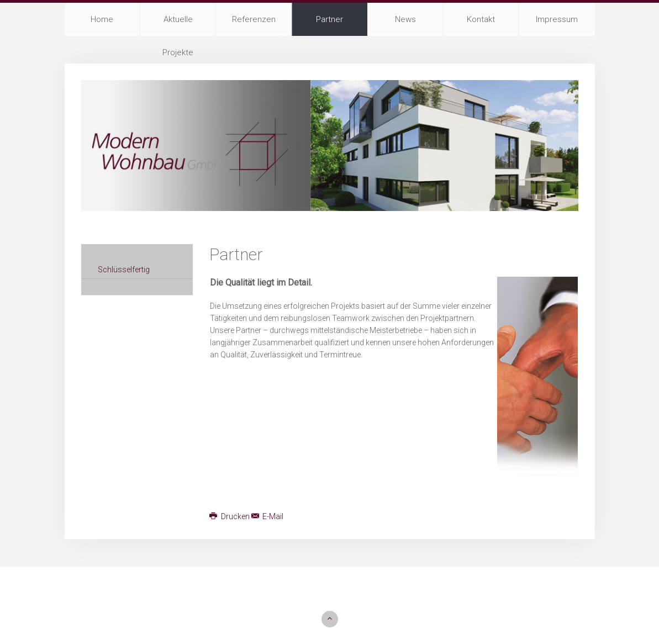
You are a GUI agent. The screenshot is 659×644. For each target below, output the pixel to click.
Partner (329, 19)
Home (102, 19)
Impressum (557, 19)
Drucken (230, 516)
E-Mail (268, 516)
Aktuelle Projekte (178, 25)
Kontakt (481, 19)
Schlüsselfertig (124, 270)
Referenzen (254, 19)
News (405, 19)
